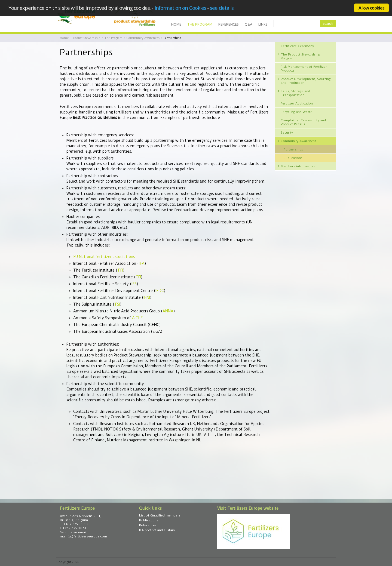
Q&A (249, 24)
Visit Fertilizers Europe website (248, 508)
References (229, 24)
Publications (293, 158)
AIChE (137, 318)
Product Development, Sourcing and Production (306, 81)
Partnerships (293, 149)
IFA (142, 263)
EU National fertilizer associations (104, 257)
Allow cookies (371, 8)
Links (263, 24)
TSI (117, 304)
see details (222, 8)
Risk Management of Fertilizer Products (304, 69)
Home (176, 24)
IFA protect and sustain (157, 530)
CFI (138, 277)
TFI (120, 270)
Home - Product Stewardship (80, 38)
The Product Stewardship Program (300, 56)
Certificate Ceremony (297, 46)
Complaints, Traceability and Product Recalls (303, 122)
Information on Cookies (180, 8)
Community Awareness (143, 38)
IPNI (147, 297)
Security (287, 133)
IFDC (160, 291)
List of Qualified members (160, 515)
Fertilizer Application (297, 103)
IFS (134, 284)
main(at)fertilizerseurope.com (83, 536)
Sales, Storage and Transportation (295, 93)
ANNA (168, 311)
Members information (298, 166)
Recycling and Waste (296, 112)
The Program (200, 24)
